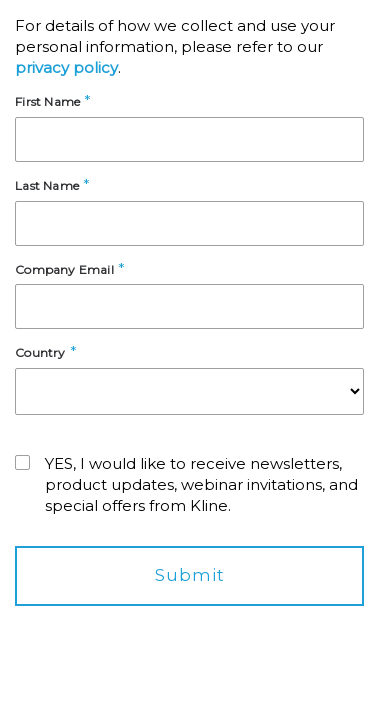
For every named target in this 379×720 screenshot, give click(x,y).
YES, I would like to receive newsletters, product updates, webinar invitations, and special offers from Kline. (201, 484)
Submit (190, 575)
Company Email (64, 269)
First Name (47, 101)
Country (40, 352)
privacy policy (66, 67)
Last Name (47, 185)
